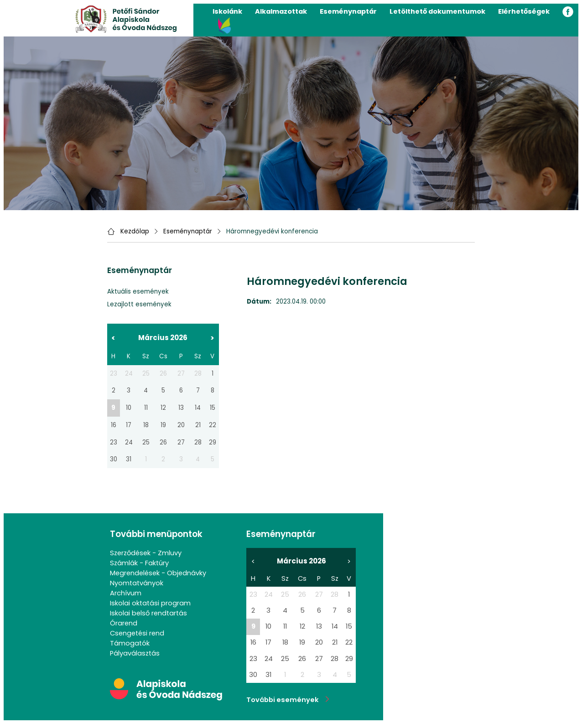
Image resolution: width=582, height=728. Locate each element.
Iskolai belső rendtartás (148, 613)
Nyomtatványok (137, 583)
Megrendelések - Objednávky (158, 573)
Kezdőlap (135, 231)
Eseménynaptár (348, 11)
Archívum (126, 593)
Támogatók (130, 643)
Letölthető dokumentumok (437, 11)
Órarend (124, 623)
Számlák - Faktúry (139, 563)
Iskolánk (227, 11)
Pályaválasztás (135, 653)
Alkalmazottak (281, 11)
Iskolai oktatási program (150, 603)
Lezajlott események (139, 304)
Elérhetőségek (524, 11)
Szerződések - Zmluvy (146, 553)
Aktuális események (138, 292)
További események (288, 700)
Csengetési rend (137, 633)
